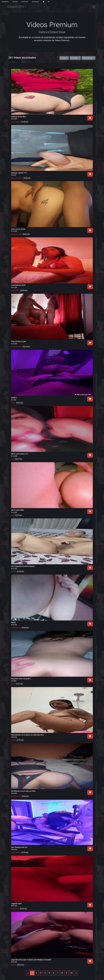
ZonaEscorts (15, 7)
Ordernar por (88, 58)
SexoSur (15, 2)
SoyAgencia (36, 2)
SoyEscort (25, 2)
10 (71, 973)
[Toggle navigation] (94, 7)
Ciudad (63, 58)
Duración (74, 58)
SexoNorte (5, 2)
